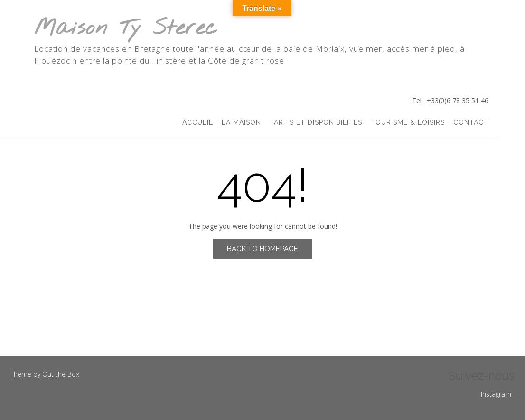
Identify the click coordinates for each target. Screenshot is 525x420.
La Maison (241, 122)
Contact (471, 122)
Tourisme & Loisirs (408, 122)
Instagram (496, 394)
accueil (198, 122)
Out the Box (61, 374)
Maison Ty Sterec (126, 29)
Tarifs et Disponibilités (316, 122)
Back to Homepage (262, 249)
